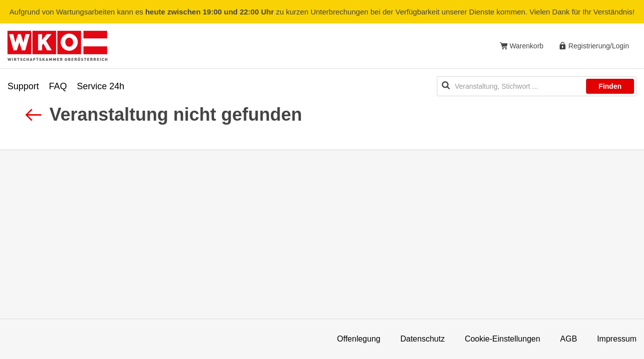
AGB (569, 339)
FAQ (58, 86)
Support (23, 86)
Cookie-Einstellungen (502, 339)
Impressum (617, 339)
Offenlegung (359, 339)
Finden (610, 86)
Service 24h (101, 86)
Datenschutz (423, 339)
